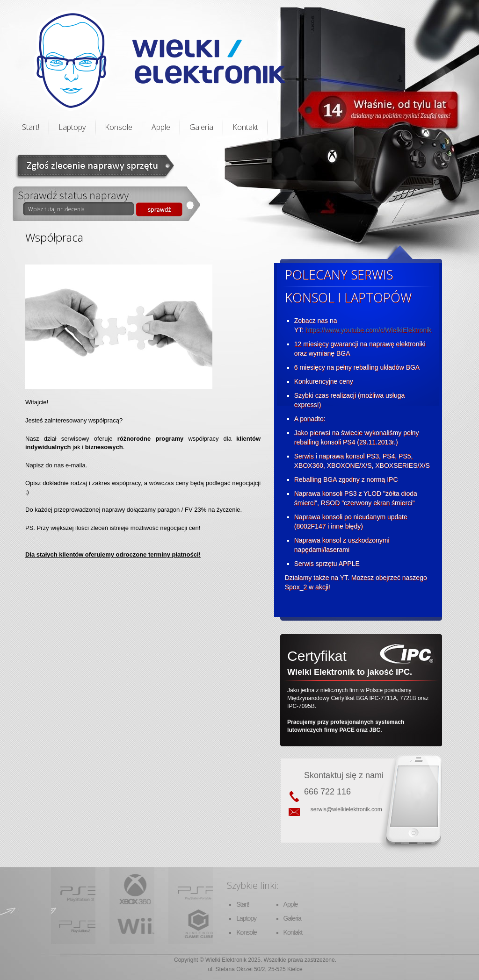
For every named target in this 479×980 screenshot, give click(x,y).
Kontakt (245, 127)
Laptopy (72, 127)
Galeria (201, 127)
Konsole (119, 127)
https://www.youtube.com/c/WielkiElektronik (368, 330)
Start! (31, 127)
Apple (161, 127)
